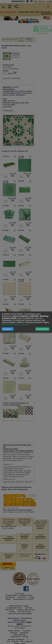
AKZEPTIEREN (42, 329)
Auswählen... (8, 329)
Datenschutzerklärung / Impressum (16, 324)
